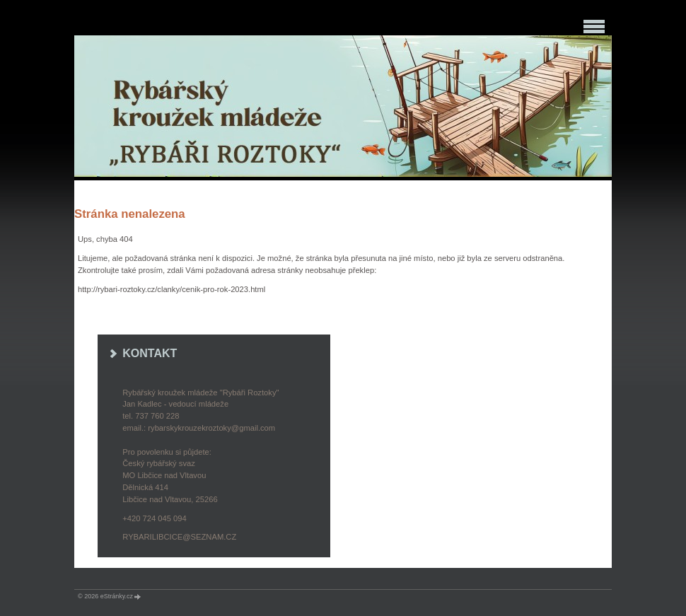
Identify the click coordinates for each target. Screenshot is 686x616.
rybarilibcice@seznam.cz (179, 537)
